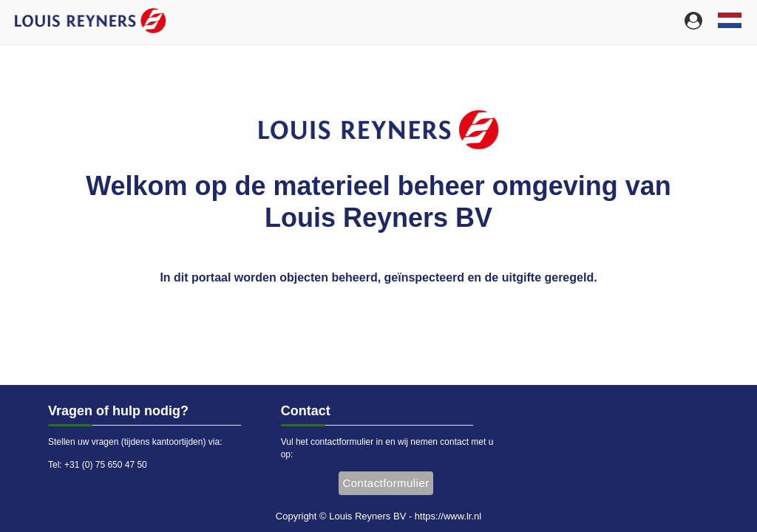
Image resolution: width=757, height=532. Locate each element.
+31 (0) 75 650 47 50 (106, 465)
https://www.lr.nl (448, 516)
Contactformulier (386, 483)
